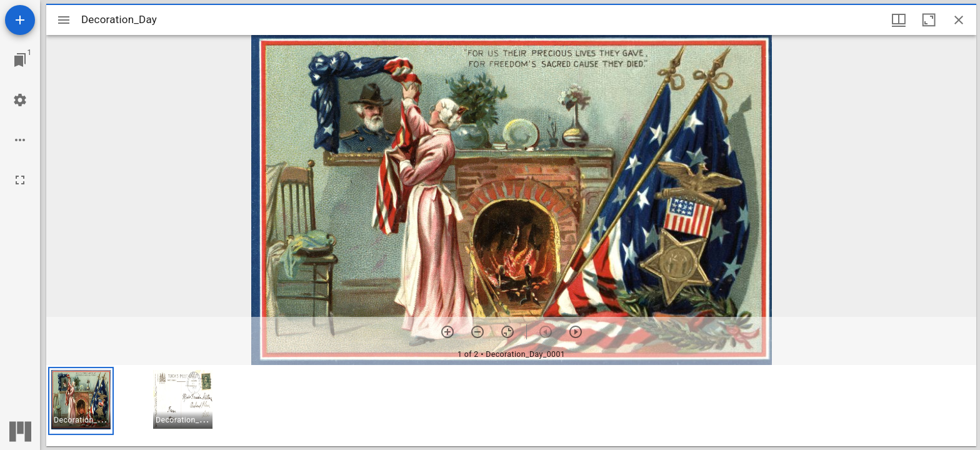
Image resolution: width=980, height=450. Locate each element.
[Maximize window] (929, 20)
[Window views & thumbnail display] (899, 20)
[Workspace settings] (20, 100)
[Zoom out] (477, 332)
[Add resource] (20, 20)
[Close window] (959, 20)
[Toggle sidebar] (64, 20)
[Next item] (576, 332)
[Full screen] (20, 180)
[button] (81, 401)
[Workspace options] (20, 140)
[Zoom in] (447, 332)
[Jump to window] (20, 60)
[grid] (511, 406)
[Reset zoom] (507, 332)
